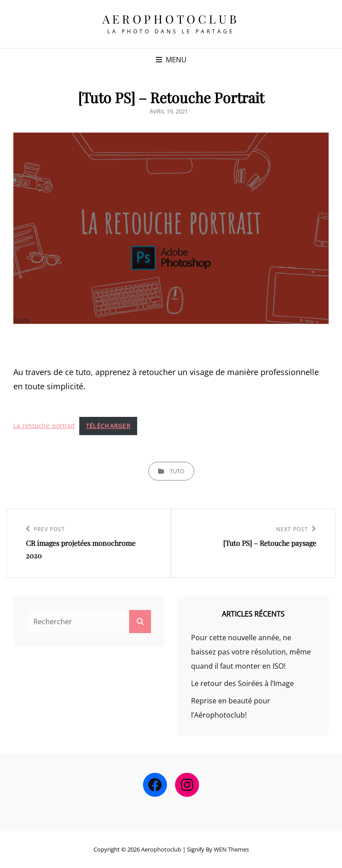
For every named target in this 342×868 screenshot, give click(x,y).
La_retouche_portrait (44, 426)
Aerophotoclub (171, 19)
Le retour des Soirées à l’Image (242, 683)
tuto (177, 471)
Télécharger (108, 426)
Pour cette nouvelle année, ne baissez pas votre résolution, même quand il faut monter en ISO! (251, 652)
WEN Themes (231, 849)
